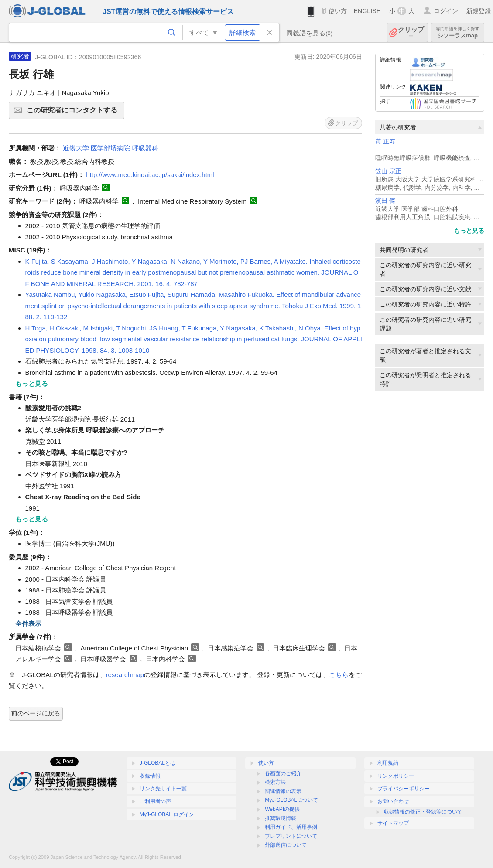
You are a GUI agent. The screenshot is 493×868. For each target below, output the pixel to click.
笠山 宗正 (388, 171)
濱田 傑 (385, 201)
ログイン (446, 11)
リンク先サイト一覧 (163, 789)
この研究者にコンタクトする (74, 113)
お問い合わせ (393, 801)
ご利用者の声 (155, 801)
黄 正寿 (385, 141)
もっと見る (469, 231)
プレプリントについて (291, 836)
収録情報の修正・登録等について (423, 812)
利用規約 (388, 763)
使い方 (338, 11)
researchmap (125, 675)
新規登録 (479, 11)
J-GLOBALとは (157, 763)
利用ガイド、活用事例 (291, 827)
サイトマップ (393, 823)
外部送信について (286, 845)
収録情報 (150, 776)
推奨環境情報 (281, 818)
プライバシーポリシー (404, 789)
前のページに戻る (36, 713)
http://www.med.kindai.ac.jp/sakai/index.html (150, 175)
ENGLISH (367, 11)
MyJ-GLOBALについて (291, 800)
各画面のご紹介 (283, 773)
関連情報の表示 (283, 791)
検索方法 (275, 782)
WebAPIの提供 (282, 809)
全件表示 (28, 624)
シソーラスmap (458, 32)
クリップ (411, 32)
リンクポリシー (396, 776)
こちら (339, 675)
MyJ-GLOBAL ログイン (167, 814)
